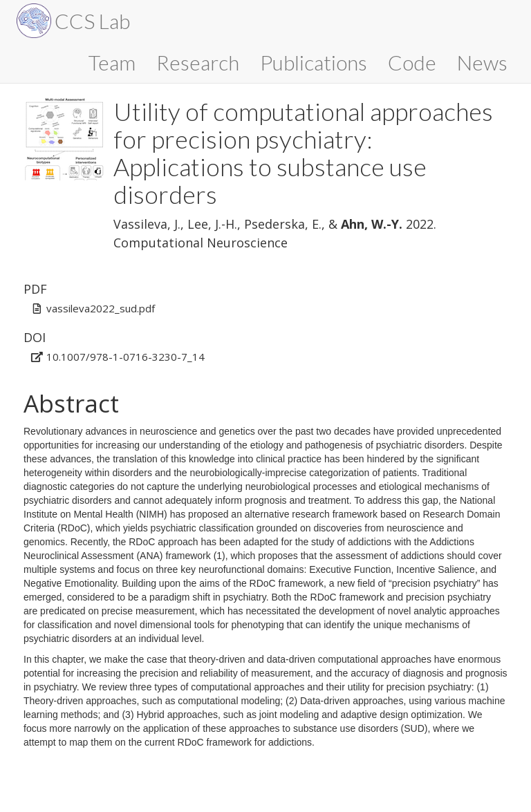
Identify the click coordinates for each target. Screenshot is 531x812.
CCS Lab (92, 21)
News (482, 62)
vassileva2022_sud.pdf (101, 308)
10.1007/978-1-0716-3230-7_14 (125, 357)
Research (198, 62)
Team (112, 62)
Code (412, 62)
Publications (314, 62)
